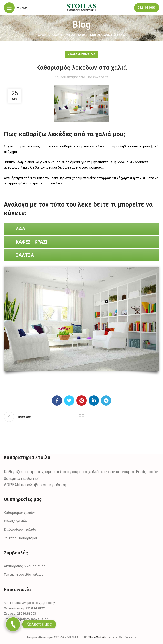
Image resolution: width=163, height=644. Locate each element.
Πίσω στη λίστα (81, 417)
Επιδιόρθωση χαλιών (20, 530)
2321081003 (147, 8)
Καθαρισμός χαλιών (19, 513)
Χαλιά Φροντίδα (63, 35)
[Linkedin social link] (94, 400)
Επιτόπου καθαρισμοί (21, 538)
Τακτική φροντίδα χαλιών (23, 575)
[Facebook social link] (57, 400)
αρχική (43, 35)
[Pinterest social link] (81, 400)
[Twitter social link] (69, 400)
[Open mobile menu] (16, 8)
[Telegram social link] (106, 400)
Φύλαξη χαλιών (16, 521)
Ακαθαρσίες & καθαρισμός (25, 566)
